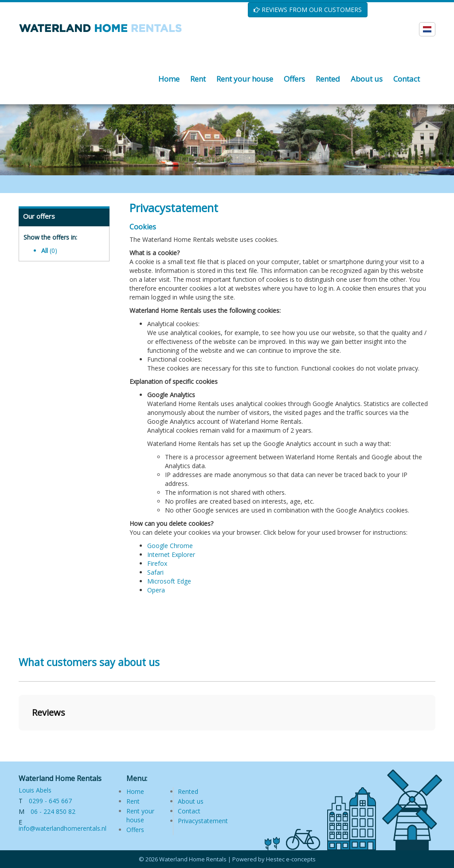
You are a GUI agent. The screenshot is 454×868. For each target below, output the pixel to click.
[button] (19, 739)
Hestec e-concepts (291, 859)
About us (191, 801)
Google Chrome (170, 546)
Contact (189, 811)
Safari (155, 572)
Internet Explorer (171, 554)
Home (135, 791)
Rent (133, 801)
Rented (188, 791)
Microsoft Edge (169, 581)
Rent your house (140, 815)
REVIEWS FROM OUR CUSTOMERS (308, 10)
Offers (135, 830)
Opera (156, 590)
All (49, 251)
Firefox (157, 563)
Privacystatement (203, 821)
